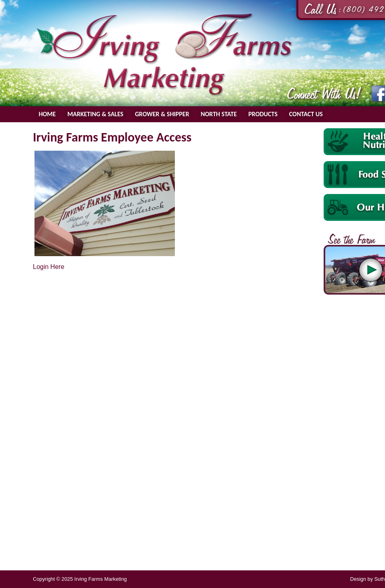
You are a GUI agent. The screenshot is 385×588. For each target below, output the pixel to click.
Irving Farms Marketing (164, 55)
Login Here (49, 267)
